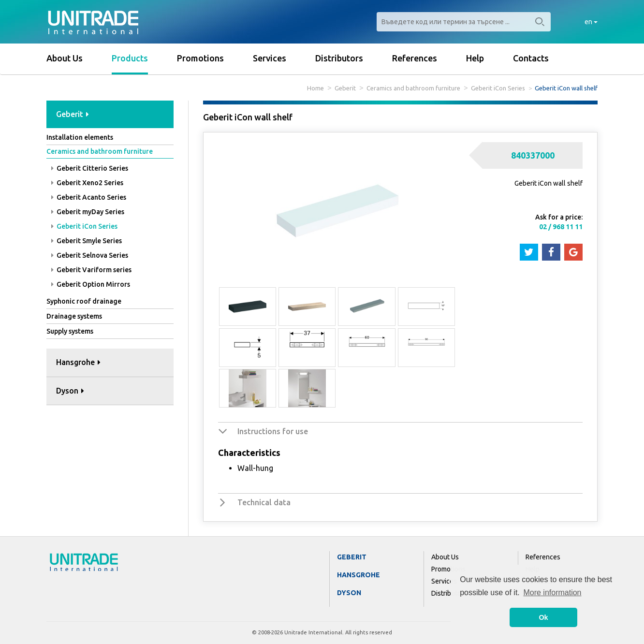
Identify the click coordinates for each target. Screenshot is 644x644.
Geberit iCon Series (498, 88)
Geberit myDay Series (88, 212)
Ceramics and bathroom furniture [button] (100, 151)
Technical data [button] (264, 502)
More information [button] (552, 593)
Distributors (339, 58)
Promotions (200, 58)
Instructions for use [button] (273, 431)
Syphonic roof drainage (84, 301)
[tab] (110, 115)
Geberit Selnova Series (90, 255)
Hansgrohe (359, 575)
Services (270, 58)
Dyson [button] (70, 391)
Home (315, 88)
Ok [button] (543, 617)
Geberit (345, 88)
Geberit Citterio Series (90, 168)
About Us (65, 58)
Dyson (349, 593)
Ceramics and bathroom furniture (413, 88)
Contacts (531, 58)
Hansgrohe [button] (78, 362)
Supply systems (70, 331)
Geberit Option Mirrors (91, 284)
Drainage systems (74, 316)
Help (475, 58)
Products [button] (130, 58)
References (415, 58)
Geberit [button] (73, 114)
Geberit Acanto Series (89, 197)
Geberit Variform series (91, 270)
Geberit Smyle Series (87, 241)
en (591, 22)
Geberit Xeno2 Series (87, 183)
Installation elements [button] (80, 137)
